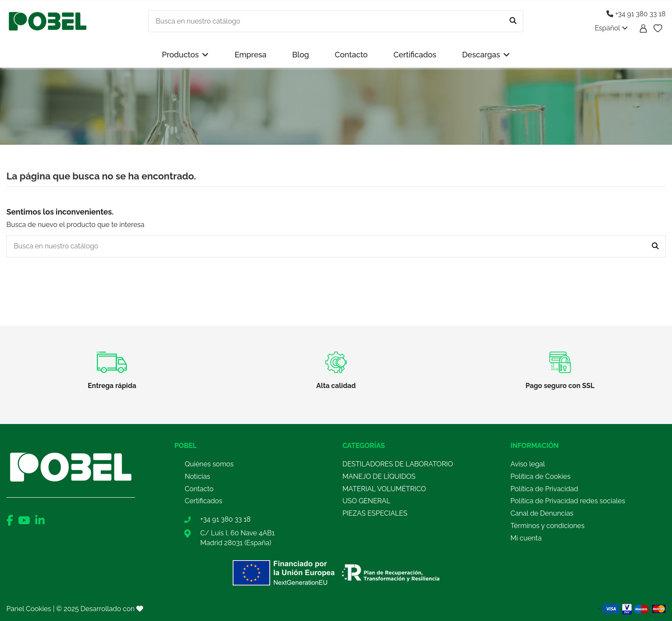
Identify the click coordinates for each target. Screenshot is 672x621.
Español (611, 28)
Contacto (199, 489)
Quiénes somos (209, 464)
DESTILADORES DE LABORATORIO (398, 464)
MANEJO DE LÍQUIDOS (379, 476)
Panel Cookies (29, 609)
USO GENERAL (366, 501)
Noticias (197, 476)
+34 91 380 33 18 (636, 14)
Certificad (200, 501)
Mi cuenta (526, 538)
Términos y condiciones (547, 526)
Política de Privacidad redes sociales (568, 501)
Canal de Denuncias (542, 513)
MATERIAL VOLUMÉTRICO (384, 489)
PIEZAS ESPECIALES (375, 513)
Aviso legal (528, 464)
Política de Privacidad (544, 489)
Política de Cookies (540, 476)
